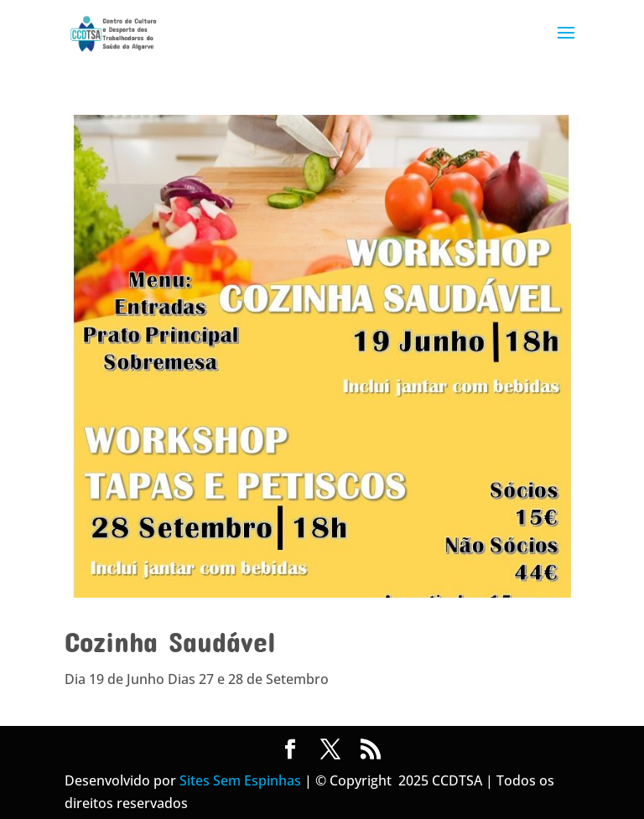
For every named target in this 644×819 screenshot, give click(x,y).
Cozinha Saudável (170, 641)
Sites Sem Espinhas (240, 780)
